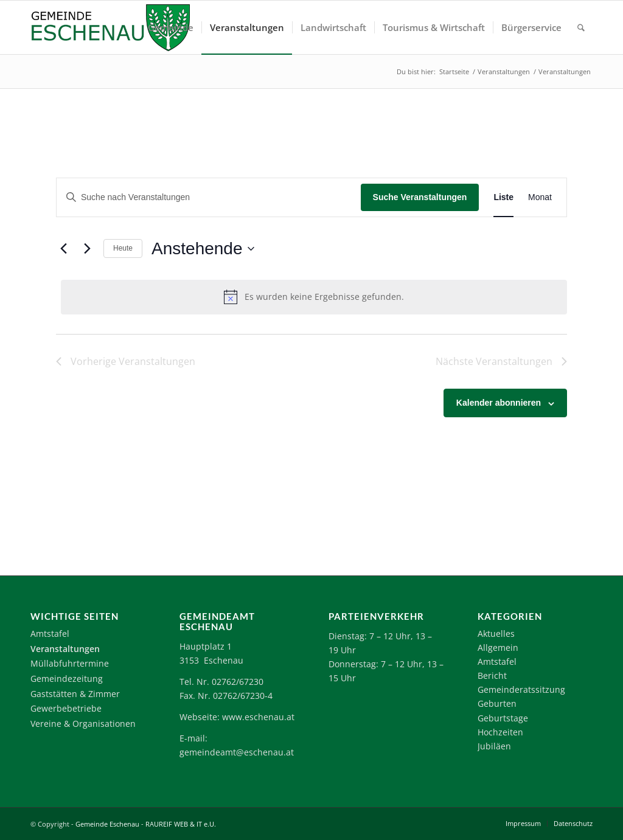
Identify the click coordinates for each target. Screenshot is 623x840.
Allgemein (498, 647)
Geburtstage (503, 718)
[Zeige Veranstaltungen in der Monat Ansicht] (540, 197)
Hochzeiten (500, 732)
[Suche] (581, 27)
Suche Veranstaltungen (420, 197)
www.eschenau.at (258, 717)
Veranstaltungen (65, 649)
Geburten (497, 703)
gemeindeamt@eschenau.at (237, 752)
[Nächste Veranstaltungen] (87, 249)
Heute (123, 248)
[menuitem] (171, 27)
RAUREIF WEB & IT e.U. (181, 824)
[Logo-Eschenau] (110, 27)
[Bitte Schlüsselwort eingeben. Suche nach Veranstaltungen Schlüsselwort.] (209, 197)
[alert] (314, 297)
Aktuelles (496, 633)
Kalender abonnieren (499, 403)
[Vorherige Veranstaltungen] (63, 249)
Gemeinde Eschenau (107, 824)
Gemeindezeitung (67, 679)
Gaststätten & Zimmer (75, 694)
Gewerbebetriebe (66, 708)
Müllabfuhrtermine (70, 663)
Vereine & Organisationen (83, 724)
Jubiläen (494, 746)
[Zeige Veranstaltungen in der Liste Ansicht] (503, 197)
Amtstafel (50, 633)
